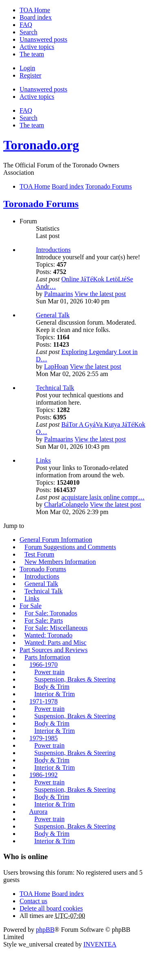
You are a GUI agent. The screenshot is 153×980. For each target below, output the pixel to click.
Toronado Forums (41, 204)
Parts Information (47, 657)
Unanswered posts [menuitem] (43, 39)
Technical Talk (55, 388)
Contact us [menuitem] (33, 901)
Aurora (38, 812)
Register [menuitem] (30, 75)
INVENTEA (100, 944)
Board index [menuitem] (36, 17)
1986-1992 (43, 775)
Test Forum (39, 554)
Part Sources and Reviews (54, 650)
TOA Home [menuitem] (35, 10)
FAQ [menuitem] (26, 25)
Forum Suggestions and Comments (70, 547)
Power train (49, 672)
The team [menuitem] (32, 54)
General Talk (53, 315)
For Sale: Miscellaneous (56, 628)
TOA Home (35, 894)
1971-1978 (43, 701)
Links (43, 460)
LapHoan (56, 366)
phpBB (45, 930)
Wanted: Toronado (49, 635)
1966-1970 (43, 665)
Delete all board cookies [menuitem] (51, 908)
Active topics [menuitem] (37, 47)
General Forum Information (56, 540)
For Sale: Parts (44, 620)
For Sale (31, 606)
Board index (68, 894)
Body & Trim (52, 687)
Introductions (53, 250)
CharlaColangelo (66, 504)
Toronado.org (41, 145)
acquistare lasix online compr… (103, 497)
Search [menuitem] (29, 32)
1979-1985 (43, 738)
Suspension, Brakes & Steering (75, 679)
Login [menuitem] (27, 68)
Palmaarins (59, 294)
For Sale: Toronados (51, 613)
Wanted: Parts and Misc (55, 643)
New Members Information (60, 562)
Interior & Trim (55, 694)
